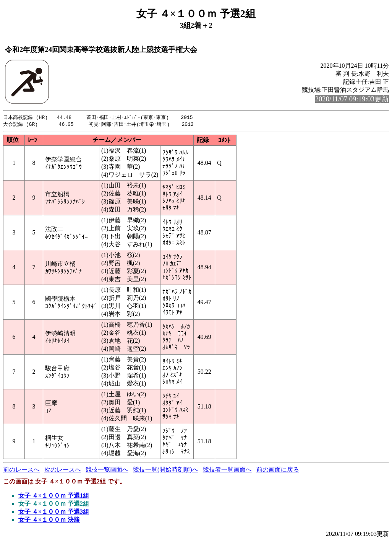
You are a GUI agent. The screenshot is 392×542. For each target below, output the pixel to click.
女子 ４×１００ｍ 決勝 (49, 520)
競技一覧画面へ (107, 470)
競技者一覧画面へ (227, 470)
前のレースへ (21, 470)
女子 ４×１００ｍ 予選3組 (54, 512)
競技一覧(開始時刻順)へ (166, 470)
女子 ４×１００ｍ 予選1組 (54, 496)
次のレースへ (63, 470)
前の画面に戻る (278, 470)
